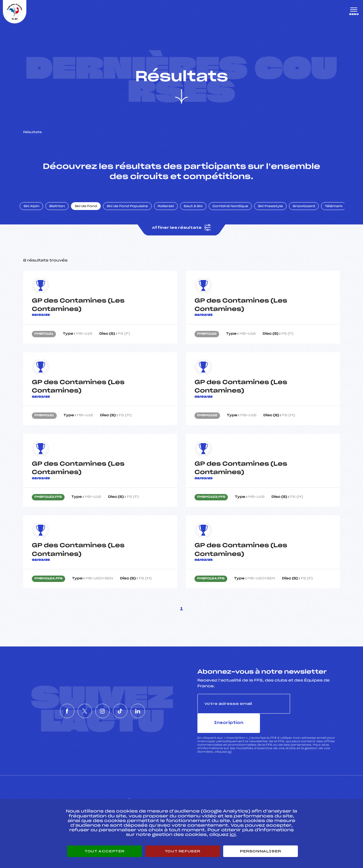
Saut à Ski (198, 212)
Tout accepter (104, 851)
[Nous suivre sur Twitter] (76, 707)
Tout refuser (183, 851)
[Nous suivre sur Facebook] (50, 707)
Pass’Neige (150, 796)
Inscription (315, 710)
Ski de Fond (91, 212)
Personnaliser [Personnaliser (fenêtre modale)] (261, 851)
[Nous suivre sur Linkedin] (155, 707)
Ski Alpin (37, 212)
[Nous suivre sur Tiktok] (129, 707)
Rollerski (171, 212)
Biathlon (62, 212)
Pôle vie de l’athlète (262, 796)
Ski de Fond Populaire (133, 212)
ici (230, 739)
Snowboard (309, 212)
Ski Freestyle (276, 212)
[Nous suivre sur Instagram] (102, 707)
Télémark (339, 212)
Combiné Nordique (235, 212)
